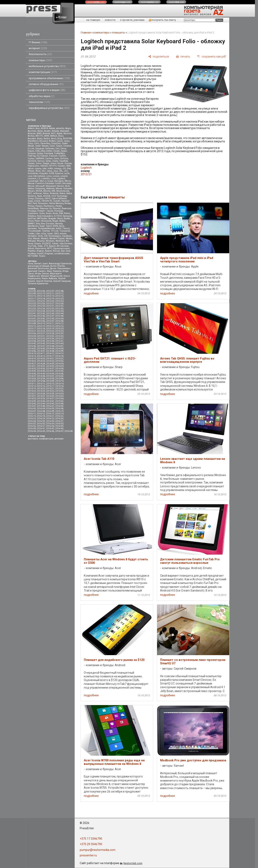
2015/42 (59, 401)
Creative (67, 146)
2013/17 (32, 329)
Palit (35, 203)
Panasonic (43, 203)
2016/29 (41, 421)
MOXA (39, 191)
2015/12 (41, 384)
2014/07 (41, 351)
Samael (38, 264)
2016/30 (50, 421)
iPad (69, 169)
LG (39, 179)
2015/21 (50, 389)
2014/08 (50, 351)
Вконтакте (41, 248)
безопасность (40, 54)
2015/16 (41, 386)
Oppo (30, 201)
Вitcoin (31, 248)
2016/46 (50, 431)
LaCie (67, 173)
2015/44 (41, 404)
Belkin (47, 139)
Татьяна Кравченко (38, 284)
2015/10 (59, 381)
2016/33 (41, 424)
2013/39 (41, 341)
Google (46, 163)
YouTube (32, 246)
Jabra (49, 171)
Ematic (57, 151)
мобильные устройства (47, 66)
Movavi (31, 191)
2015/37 (50, 399)
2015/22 (59, 389)
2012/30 (41, 306)
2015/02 (59, 376)
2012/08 (59, 291)
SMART (31, 224)
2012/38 (41, 311)
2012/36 (59, 309)
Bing (60, 139)
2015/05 (50, 379)
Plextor (59, 206)
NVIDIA (47, 196)
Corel (52, 146)
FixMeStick (60, 153)
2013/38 (32, 341)
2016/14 (59, 414)
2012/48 (59, 316)
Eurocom (32, 153)
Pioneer (39, 206)
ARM (47, 136)
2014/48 (41, 376)
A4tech (31, 128)
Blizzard (44, 141)
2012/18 (41, 299)
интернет (38, 48)
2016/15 (32, 416)
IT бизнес (38, 42)
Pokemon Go (46, 208)
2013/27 (41, 333)
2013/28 (50, 333)
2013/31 (41, 336)
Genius (41, 161)
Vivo (30, 238)
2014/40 (41, 371)
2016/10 (59, 411)
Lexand (64, 176)
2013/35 (41, 339)
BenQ (54, 139)
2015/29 (50, 394)
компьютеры (40, 60)
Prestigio (32, 211)
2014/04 (50, 349)
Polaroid (57, 208)
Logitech (61, 179)
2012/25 (32, 304)
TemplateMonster (47, 228)
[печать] (183, 56)
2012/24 (59, 301)
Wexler (69, 238)
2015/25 (50, 391)
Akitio (40, 131)
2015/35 (32, 399)
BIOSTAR (68, 139)
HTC (54, 166)
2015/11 (32, 384)
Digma (31, 151)
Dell (58, 149)
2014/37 (50, 369)
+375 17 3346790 (91, 839)
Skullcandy (46, 221)
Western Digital (57, 238)
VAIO (56, 234)
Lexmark (32, 179)
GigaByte (64, 161)
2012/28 (59, 304)
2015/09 (50, 381)
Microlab (67, 183)
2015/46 (59, 404)
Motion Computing (37, 189)
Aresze (56, 251)
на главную (93, 20)
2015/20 (41, 389)
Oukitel (57, 201)
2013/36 (50, 339)
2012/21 (32, 301)
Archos (31, 136)
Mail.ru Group (46, 181)
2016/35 (59, 424)
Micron (31, 186)
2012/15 (50, 296)
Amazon (32, 133)
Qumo (42, 213)
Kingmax (49, 254)
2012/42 (41, 313)
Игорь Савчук (42, 274)
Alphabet (65, 131)
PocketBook (33, 208)
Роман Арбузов (49, 278)
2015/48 (41, 406)
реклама (59, 439)
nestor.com (96, 2)
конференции (46, 439)
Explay (40, 153)
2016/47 (59, 431)
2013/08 (59, 321)
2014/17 (50, 356)
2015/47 (32, 406)
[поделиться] (159, 56)
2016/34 (50, 424)
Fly (38, 156)
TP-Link (55, 231)
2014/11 (41, 353)
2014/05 (59, 349)
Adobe (52, 128)
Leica (49, 176)
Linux (53, 179)
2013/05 (32, 321)
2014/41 (50, 371)
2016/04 (41, 409)
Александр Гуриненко (60, 264)
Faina (30, 264)
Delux (63, 149)
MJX (67, 186)
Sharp (60, 218)
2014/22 (59, 359)
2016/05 (50, 409)
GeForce (64, 159)
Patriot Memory (56, 203)
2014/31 (32, 366)
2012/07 (50, 291)
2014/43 (32, 374)
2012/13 (32, 296)
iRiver (38, 171)
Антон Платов (58, 266)
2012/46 (41, 316)
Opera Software (59, 198)
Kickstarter (33, 173)
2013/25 (59, 331)
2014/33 (50, 366)
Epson (64, 151)
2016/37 (41, 426)
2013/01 (32, 319)
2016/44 (32, 431)
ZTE (46, 246)
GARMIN (40, 159)
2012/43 (50, 313)
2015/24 (41, 391)
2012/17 (32, 299)
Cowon (59, 146)
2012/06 (41, 291)
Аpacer (52, 246)
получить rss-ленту (162, 20)
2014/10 (32, 353)
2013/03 (50, 319)
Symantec (32, 228)
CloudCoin (56, 143)
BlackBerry (33, 141)
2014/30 (59, 364)
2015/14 (59, 384)
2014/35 (32, 369)
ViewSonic (67, 236)
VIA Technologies (53, 236)
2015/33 (50, 396)
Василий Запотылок (38, 268)
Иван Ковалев (54, 271)
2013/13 (32, 326)
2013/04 (59, 319)
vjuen (45, 264)
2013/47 (41, 346)
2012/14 (41, 296)
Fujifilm (62, 156)
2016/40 (32, 428)
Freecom (53, 156)
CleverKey (45, 143)
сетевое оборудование (46, 84)
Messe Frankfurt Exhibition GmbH (45, 183)
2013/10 (41, 323)
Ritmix (67, 213)
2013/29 (59, 333)
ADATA (44, 128)
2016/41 (41, 428)
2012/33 (32, 309)
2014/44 (41, 374)
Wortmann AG (62, 241)
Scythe (44, 218)
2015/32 (41, 396)
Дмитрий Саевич (37, 271)
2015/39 (32, 401)
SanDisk (32, 218)
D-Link (31, 149)
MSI (53, 191)
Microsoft (40, 186)
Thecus (66, 228)
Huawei (61, 166)
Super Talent (46, 226)
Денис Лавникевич (60, 268)
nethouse (38, 193)
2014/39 (32, 371)
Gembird (32, 161)
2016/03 (32, 409)
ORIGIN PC (47, 201)
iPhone (31, 171)
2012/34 (41, 309)
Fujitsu (31, 159)
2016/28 (32, 421)
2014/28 (41, 364)
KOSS (51, 173)
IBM (68, 166)
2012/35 (50, 309)
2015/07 (32, 381)
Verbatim (32, 236)
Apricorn (68, 133)
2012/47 (50, 316)
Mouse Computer (64, 189)
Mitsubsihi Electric (55, 186)
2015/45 (50, 404)
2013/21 (32, 331)
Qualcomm (33, 213)
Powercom (66, 208)
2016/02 (59, 406)
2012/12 (59, 294)
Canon (60, 141)
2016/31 (59, 421)
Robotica (32, 216)
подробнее (91, 293)
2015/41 (50, 401)
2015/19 (32, 389)
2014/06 (32, 351)
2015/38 (59, 399)
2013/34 (32, 339)
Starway (59, 224)
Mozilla (47, 191)
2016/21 (50, 416)
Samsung (68, 216)
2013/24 (50, 331)
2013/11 (50, 323)
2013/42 (32, 343)
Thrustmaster (34, 231)
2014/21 (50, 359)
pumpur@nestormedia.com (98, 850)
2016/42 (50, 428)
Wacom (36, 238)
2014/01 (59, 346)
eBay (43, 151)
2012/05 (32, 291)
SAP (39, 218)
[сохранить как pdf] (212, 56)
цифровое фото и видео (47, 90)
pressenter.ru (88, 855)
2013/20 (59, 329)
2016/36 (32, 426)
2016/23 (32, 419)
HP (50, 166)
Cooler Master (42, 146)
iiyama (38, 169)
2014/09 (59, 351)
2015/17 (50, 386)
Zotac (40, 246)
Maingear (59, 181)
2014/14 (32, 356)
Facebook (49, 153)
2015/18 (59, 386)
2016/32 (32, 424)
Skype (55, 221)
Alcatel (47, 131)
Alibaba (55, 131)
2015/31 (32, 396)
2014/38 (59, 369)
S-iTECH (58, 216)
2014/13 (59, 353)
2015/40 (41, 401)
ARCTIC (39, 136)
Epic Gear (66, 251)
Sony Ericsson (48, 224)
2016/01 (50, 406)
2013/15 (50, 326)
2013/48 (50, 346)
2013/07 (50, 321)
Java (56, 171)
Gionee (31, 163)
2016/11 (32, 414)
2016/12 (41, 414)
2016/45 (41, 431)
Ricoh (55, 213)
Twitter (31, 234)
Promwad (59, 211)
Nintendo (54, 193)
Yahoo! (55, 244)
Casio (67, 141)
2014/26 (59, 361)
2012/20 (59, 299)
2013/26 (32, 333)
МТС (50, 248)
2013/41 (59, 341)
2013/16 (59, 326)
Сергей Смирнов (62, 281)
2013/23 (41, 331)
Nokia (62, 193)
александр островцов (39, 266)
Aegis (68, 128)
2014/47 (32, 376)
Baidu (40, 139)
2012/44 (59, 313)
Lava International (37, 176)
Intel (45, 169)
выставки (33, 439)
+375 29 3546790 (91, 844)
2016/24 (41, 419)
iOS (64, 169)
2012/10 (41, 294)
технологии (39, 102)
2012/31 (50, 306)
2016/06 (59, 409)
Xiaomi (38, 244)
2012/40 (59, 311)
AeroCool (32, 131)
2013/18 (41, 329)
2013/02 (41, 319)
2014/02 (32, 349)
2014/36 (41, 369)
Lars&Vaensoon (62, 254)
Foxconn (44, 156)
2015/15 (32, 386)
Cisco (30, 143)
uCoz (44, 234)
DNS (37, 151)
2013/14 (41, 326)
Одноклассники (61, 248)
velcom (63, 234)
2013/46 (32, 346)
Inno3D (40, 254)
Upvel (50, 234)
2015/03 (32, 379)
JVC (66, 171)
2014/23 (32, 361)
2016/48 (69, 431)
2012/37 (32, 311)
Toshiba (46, 231)
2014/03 (41, 349)
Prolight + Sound (45, 211)
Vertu (40, 236)
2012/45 (32, 316)
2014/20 (41, 359)
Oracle (37, 201)
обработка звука (42, 96)
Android (46, 133)
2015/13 (50, 384)
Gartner (49, 159)
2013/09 (32, 323)
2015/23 (32, 391)
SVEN (55, 226)
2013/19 (50, 329)
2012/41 (32, 313)
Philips (31, 206)
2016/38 (50, 426)
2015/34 (59, 396)
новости (110, 20)
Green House (57, 163)
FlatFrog (32, 156)
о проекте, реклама (132, 20)
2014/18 (59, 356)
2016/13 (50, 414)
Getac (48, 161)
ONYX (48, 198)
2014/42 (59, 371)
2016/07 (32, 411)
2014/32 (41, 366)
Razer (49, 213)
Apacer (48, 251)
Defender (50, 149)
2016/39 (59, 426)
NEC (30, 193)
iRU (44, 171)
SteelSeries (33, 226)
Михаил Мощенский (52, 276)
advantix (60, 128)
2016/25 (50, 419)
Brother (52, 141)
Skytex (62, 221)
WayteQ (45, 238)
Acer (38, 128)
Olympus (39, 198)
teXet (59, 228)
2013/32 (50, 336)
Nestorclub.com (133, 863)
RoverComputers (45, 216)
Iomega (58, 169)
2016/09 (50, 411)
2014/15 (41, 356)
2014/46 (59, 374)
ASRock (54, 136)
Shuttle (67, 218)
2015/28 (41, 394)
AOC (53, 133)
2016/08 (41, 411)
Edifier (49, 151)
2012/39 (50, 311)
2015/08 (41, 381)
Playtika (32, 251)
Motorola (50, 189)
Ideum (31, 169)
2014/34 (59, 366)
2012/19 (50, 299)
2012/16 (59, 296)
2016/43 (59, 428)
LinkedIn (45, 179)
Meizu (68, 181)
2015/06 (59, 379)
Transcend (65, 231)
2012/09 (32, 294)
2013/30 (32, 336)
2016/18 (41, 416)
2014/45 (50, 374)
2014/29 (50, 364)
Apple (60, 133)
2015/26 (59, 391)
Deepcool (40, 149)
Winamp (41, 241)
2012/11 (50, 294)
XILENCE (46, 244)
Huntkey (32, 254)
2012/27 (50, 304)
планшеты (118, 33)
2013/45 (59, 343)
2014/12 (50, 353)
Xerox (30, 244)
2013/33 (59, 336)
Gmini (39, 163)
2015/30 (59, 394)
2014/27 (32, 364)
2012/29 (32, 306)
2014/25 (50, 361)
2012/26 (41, 304)
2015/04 (41, 379)
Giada (55, 161)
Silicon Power (34, 221)
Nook (40, 196)
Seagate (52, 218)
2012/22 (41, 301)
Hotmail (44, 166)
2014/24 (41, 361)
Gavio (56, 159)
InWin (50, 169)
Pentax (68, 203)
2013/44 (50, 343)
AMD (39, 133)
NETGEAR (33, 256)
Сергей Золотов (44, 281)
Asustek (32, 139)
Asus (61, 136)
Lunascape (33, 181)
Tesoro (42, 256)
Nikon (46, 193)
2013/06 (41, 321)
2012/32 (59, 306)
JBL (61, 171)
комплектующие (43, 72)
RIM (61, 213)
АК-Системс (63, 246)
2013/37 (59, 339)
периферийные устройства (49, 108)
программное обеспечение (49, 78)
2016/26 (59, 419)
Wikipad (32, 241)
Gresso (68, 163)
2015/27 (32, 394)
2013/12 (59, 323)
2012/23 (50, 301)
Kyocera (59, 173)
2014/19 (32, 359)
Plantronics (49, 206)
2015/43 (32, 404)
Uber (38, 234)
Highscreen (33, 166)
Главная (86, 33)
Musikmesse (63, 191)
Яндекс (40, 251)
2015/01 (50, 376)
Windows (50, 241)
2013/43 (41, 343)
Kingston (44, 173)
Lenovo (56, 176)
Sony (38, 224)
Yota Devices (66, 244)
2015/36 (41, 399)
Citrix (37, 143)
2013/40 (50, 341)
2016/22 (59, 416)
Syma (62, 226)
